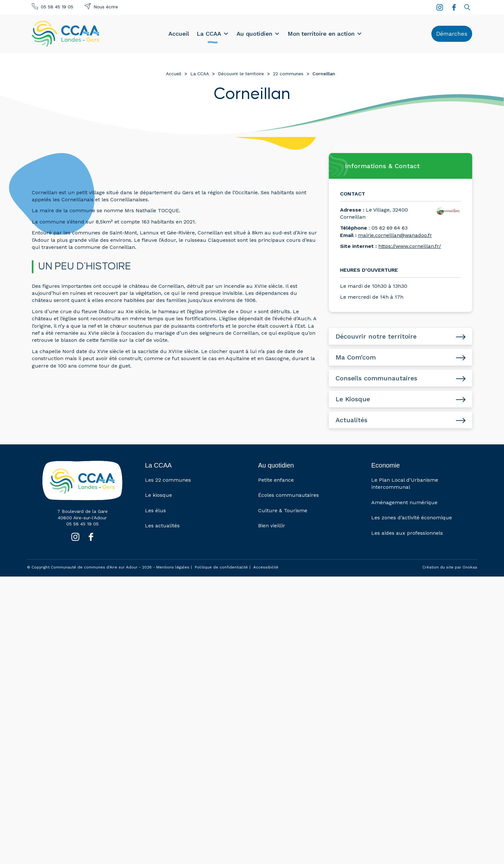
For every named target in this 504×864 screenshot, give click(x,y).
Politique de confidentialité (221, 567)
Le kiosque (158, 495)
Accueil (179, 34)
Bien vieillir (272, 526)
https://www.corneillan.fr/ (410, 246)
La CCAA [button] (213, 34)
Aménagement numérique (404, 502)
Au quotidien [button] (258, 34)
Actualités (351, 420)
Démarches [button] (452, 34)
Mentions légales (173, 567)
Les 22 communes (168, 480)
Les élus (155, 510)
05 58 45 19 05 (57, 7)
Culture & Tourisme (283, 510)
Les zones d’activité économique (412, 518)
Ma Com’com (356, 357)
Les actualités (162, 526)
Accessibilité (266, 567)
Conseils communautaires (376, 378)
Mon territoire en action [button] (325, 34)
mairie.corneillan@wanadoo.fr (395, 235)
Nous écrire (106, 7)
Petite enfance (276, 480)
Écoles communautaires (288, 495)
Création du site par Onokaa (450, 568)
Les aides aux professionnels (407, 533)
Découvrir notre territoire (376, 336)
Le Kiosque (353, 399)
